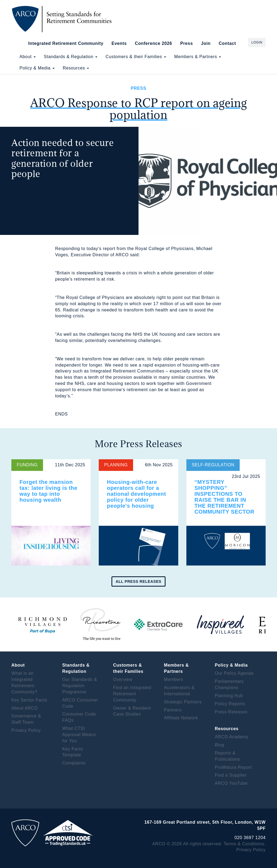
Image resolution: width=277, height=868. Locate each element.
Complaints (74, 763)
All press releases (138, 581)
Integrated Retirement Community (66, 43)
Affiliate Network (181, 718)
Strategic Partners (183, 702)
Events (119, 43)
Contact (227, 43)
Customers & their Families (136, 57)
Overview (123, 679)
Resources (76, 68)
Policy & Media (37, 68)
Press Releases (231, 712)
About (28, 57)
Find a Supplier (231, 775)
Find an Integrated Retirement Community (132, 694)
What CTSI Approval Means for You (79, 735)
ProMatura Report (233, 767)
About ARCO (25, 708)
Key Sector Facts (29, 700)
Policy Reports (230, 704)
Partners (173, 710)
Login (257, 42)
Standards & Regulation (71, 57)
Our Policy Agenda (234, 673)
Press (187, 43)
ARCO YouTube (231, 783)
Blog (220, 745)
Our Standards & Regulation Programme (80, 686)
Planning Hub (229, 696)
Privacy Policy (26, 730)
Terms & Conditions (244, 844)
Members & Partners (198, 57)
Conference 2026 (153, 43)
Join (206, 43)
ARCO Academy (232, 737)
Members (174, 679)
